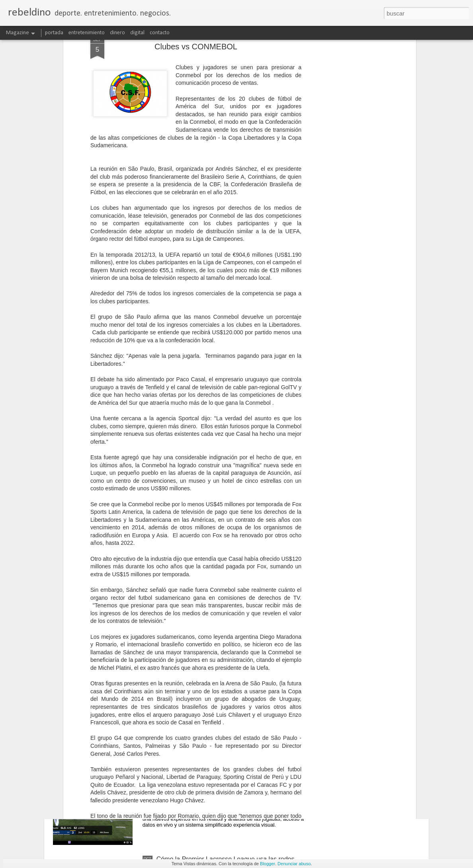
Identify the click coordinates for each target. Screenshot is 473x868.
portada (54, 33)
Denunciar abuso (294, 864)
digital (137, 33)
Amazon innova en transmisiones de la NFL (218, 769)
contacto (160, 33)
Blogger (268, 864)
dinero (117, 33)
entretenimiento (87, 33)
